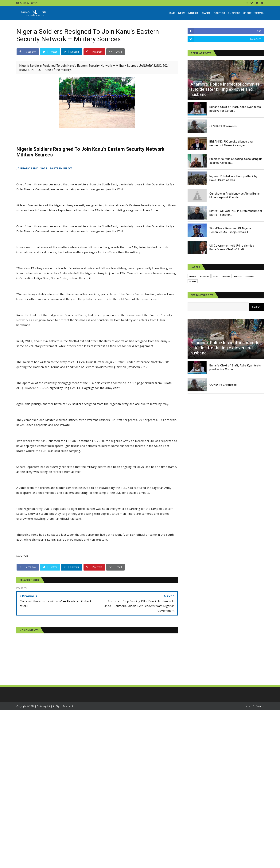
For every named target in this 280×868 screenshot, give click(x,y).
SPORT (247, 13)
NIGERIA (193, 13)
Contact (260, 706)
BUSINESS (234, 13)
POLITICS (219, 13)
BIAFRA (206, 13)
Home (247, 706)
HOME (171, 13)
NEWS (182, 13)
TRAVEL (259, 13)
